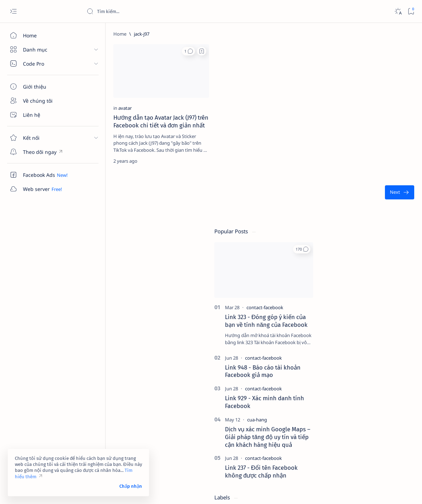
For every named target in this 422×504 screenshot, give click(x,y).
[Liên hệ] (41, 115)
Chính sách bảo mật (336, 452)
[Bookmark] (411, 11)
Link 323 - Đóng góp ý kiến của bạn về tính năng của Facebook (367, 138)
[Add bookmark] (148, 51)
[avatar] (101, 91)
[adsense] (390, 350)
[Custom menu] (41, 152)
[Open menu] (13, 11)
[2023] (339, 332)
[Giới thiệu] (41, 86)
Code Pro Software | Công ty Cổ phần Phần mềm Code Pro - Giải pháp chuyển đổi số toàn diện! (206, 490)
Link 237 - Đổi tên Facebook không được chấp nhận (362, 289)
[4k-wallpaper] (339, 350)
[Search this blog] (139, 11)
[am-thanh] (339, 385)
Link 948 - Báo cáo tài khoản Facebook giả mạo (364, 188)
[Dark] (398, 11)
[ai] (390, 368)
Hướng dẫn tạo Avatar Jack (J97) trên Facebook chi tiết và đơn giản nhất (121, 109)
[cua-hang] (358, 237)
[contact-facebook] (366, 125)
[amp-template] (390, 385)
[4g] (390, 332)
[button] (134, 51)
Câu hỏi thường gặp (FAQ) (343, 458)
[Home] (41, 35)
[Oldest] (287, 183)
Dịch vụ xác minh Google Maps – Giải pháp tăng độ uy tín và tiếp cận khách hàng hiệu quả (369, 254)
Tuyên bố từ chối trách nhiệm (346, 446)
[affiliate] (339, 368)
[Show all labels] (330, 402)
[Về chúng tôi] (41, 101)
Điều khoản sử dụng (337, 439)
